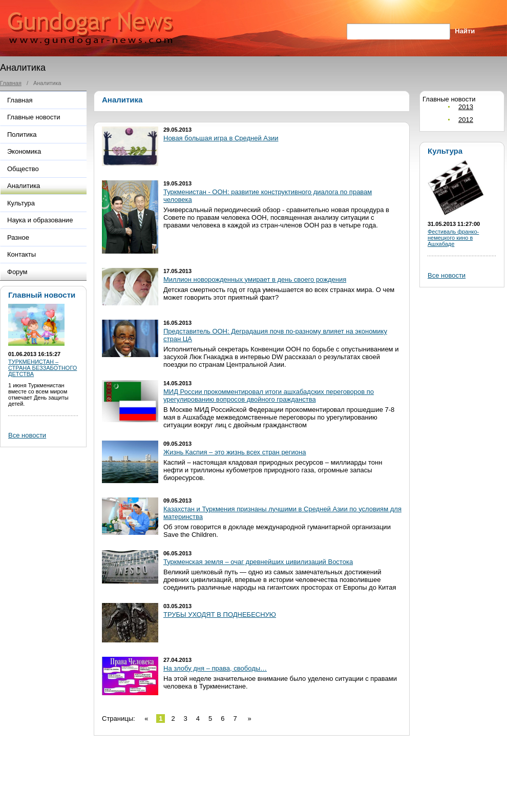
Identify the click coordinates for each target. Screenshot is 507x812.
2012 (466, 120)
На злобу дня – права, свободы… (215, 668)
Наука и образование (40, 220)
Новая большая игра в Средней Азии (221, 138)
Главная (11, 83)
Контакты (22, 254)
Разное (18, 237)
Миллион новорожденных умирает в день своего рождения (255, 279)
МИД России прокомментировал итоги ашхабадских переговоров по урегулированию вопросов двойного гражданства (269, 395)
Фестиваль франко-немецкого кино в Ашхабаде (453, 238)
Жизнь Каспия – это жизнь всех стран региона (235, 452)
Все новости (27, 435)
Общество (23, 169)
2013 (466, 107)
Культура (21, 203)
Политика (22, 134)
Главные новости (34, 117)
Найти (465, 31)
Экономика (24, 151)
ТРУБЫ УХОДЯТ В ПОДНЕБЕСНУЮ (220, 615)
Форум (17, 272)
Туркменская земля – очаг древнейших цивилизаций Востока (258, 562)
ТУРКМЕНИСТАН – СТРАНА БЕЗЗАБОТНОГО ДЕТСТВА (43, 368)
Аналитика (24, 186)
